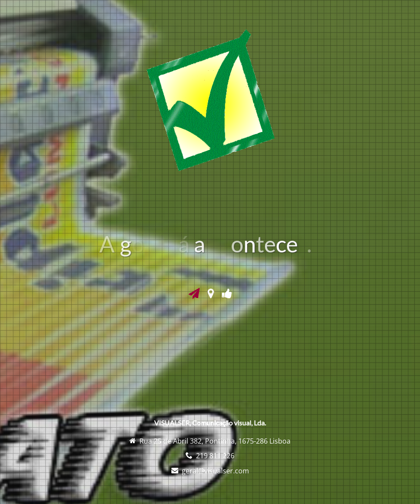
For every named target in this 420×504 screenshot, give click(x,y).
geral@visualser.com (215, 471)
